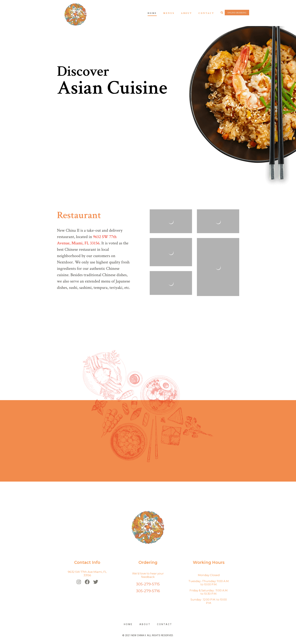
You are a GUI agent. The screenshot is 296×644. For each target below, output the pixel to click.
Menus (169, 13)
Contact (206, 13)
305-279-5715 (148, 584)
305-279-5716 (148, 591)
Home (152, 13)
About (186, 13)
